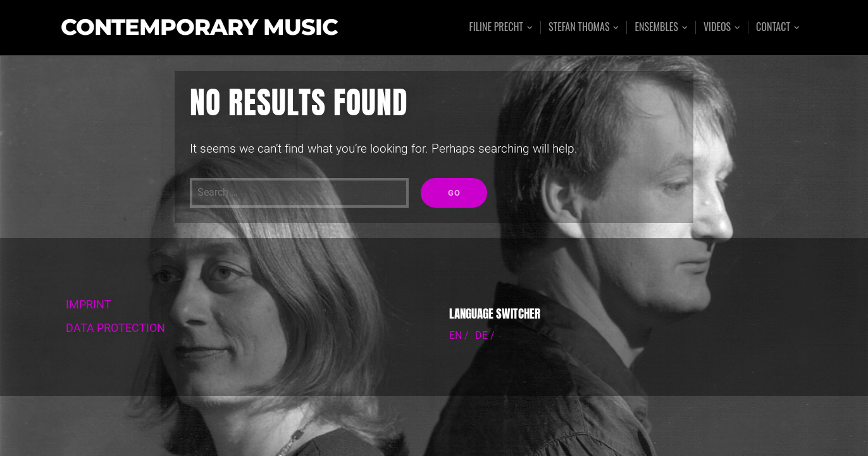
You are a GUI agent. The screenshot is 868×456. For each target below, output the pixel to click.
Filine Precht (496, 28)
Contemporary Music (199, 28)
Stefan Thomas (579, 28)
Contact (773, 28)
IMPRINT (89, 305)
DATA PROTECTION (115, 328)
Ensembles (656, 28)
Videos (717, 28)
